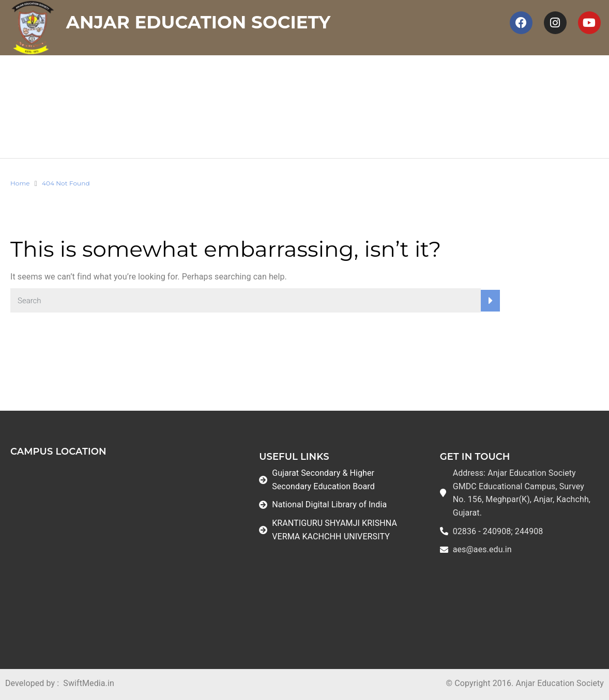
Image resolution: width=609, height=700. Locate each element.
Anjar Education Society (199, 22)
